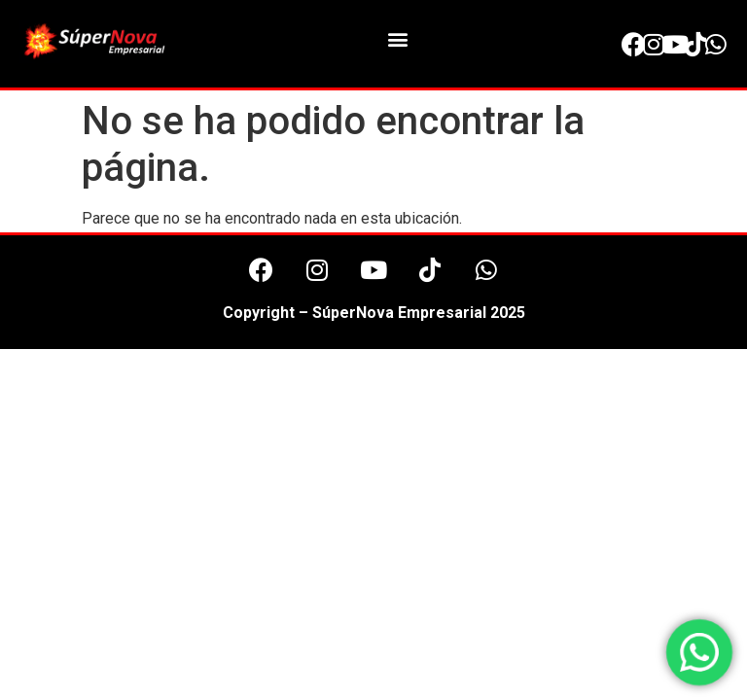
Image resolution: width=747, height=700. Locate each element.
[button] (397, 39)
